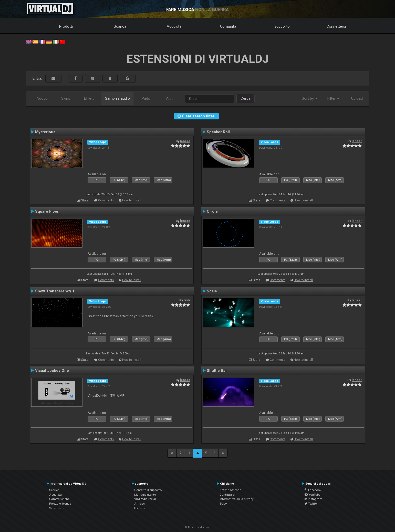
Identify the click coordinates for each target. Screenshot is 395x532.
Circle (212, 211)
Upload (357, 98)
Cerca (246, 98)
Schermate (57, 508)
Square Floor (47, 211)
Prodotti (66, 26)
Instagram (313, 499)
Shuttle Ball (217, 371)
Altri (169, 98)
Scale (212, 291)
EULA (223, 504)
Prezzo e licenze (60, 504)
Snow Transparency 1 (55, 291)
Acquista (174, 26)
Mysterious (45, 132)
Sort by (310, 98)
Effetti (89, 98)
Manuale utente (145, 495)
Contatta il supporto (148, 490)
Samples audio (117, 98)
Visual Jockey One (52, 371)
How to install (132, 200)
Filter (333, 98)
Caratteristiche (59, 499)
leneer (185, 141)
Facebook (313, 490)
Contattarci (227, 495)
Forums (139, 508)
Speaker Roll (218, 132)
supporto (282, 26)
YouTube (312, 495)
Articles (139, 504)
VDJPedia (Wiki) (145, 499)
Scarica (120, 26)
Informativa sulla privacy (237, 499)
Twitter (311, 504)
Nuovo (42, 98)
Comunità (228, 26)
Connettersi (336, 26)
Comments (106, 200)
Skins (66, 98)
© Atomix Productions (198, 527)
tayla (187, 300)
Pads (146, 98)
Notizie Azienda (230, 490)
